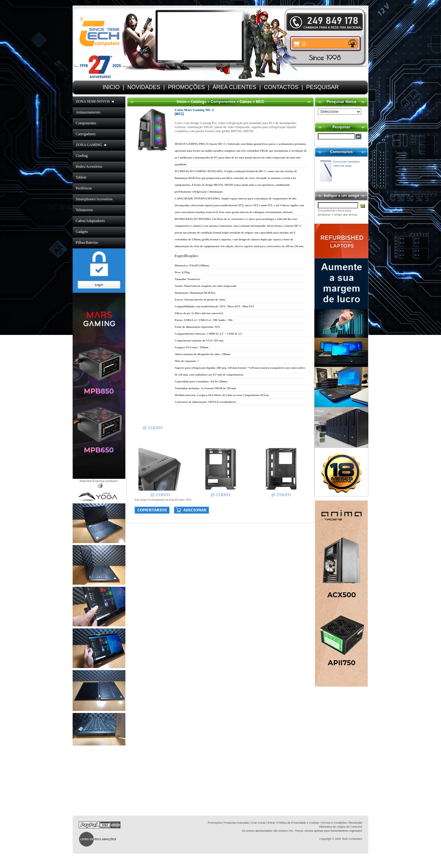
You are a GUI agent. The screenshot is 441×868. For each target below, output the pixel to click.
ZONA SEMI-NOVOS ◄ (95, 101)
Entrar (271, 823)
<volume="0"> (200, 36)
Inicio (181, 102)
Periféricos (84, 188)
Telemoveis (84, 210)
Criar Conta (258, 823)
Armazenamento (88, 112)
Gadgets (82, 232)
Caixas (246, 102)
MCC (260, 102)
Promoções (215, 823)
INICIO (111, 87)
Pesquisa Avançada (236, 823)
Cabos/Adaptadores (90, 221)
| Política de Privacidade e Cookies (297, 823)
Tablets (81, 177)
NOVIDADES (144, 87)
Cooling (82, 156)
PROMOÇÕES (186, 87)
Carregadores (86, 134)
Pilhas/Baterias (87, 243)
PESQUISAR (322, 87)
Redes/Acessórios (89, 167)
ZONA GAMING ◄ (91, 145)
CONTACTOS (281, 87)
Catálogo (198, 102)
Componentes (86, 123)
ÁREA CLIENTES (234, 87)
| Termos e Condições (333, 823)
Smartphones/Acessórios (94, 199)
